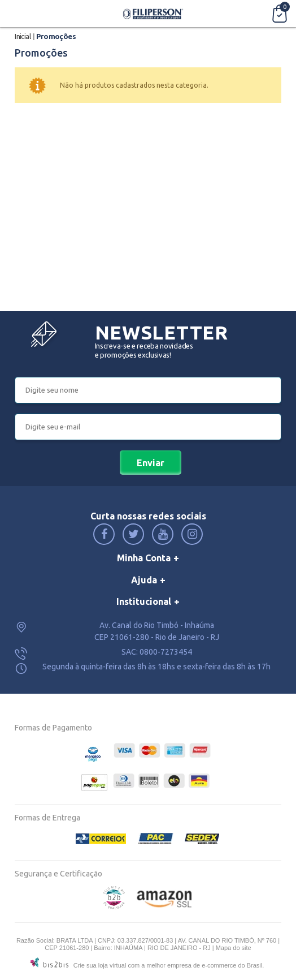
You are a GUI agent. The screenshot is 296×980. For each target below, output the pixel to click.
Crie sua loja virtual (100, 965)
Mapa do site (234, 948)
